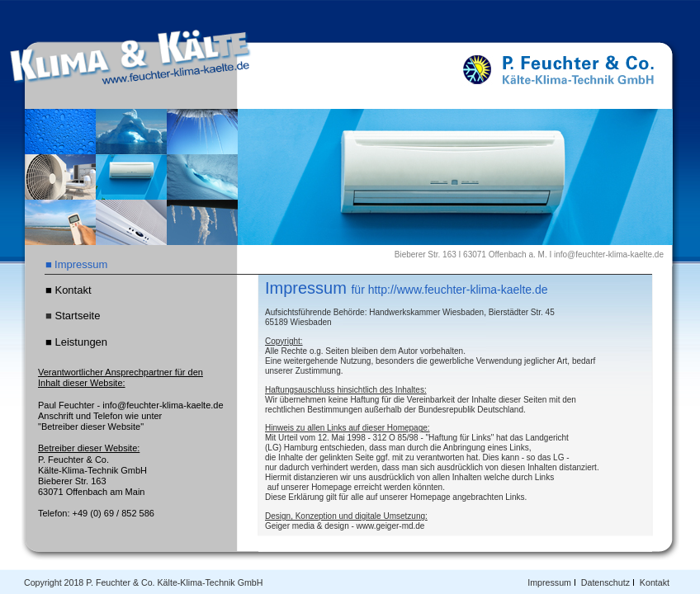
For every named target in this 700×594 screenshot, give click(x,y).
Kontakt (655, 582)
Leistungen (81, 342)
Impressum (549, 582)
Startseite (77, 316)
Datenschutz (605, 582)
